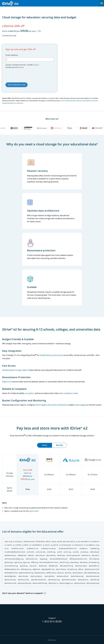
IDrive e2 (16, 3)
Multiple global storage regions (15, 370)
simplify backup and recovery (51, 355)
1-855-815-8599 (52, 622)
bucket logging (80, 405)
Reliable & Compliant (14, 389)
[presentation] (22, 75)
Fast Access (9, 366)
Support (52, 618)
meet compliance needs (68, 393)
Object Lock (7, 382)
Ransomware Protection (16, 377)
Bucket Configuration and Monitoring (24, 400)
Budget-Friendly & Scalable (18, 339)
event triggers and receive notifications (51, 405)
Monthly (59, 445)
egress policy (34, 511)
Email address (12, 55)
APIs (15, 355)
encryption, (30, 393)
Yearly (45, 445)
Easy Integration (12, 351)
